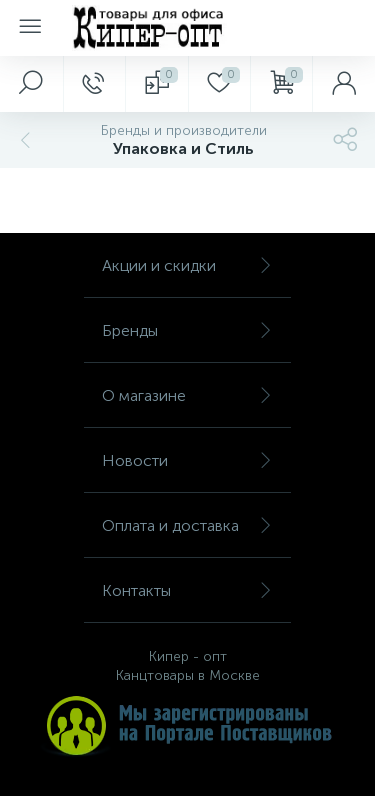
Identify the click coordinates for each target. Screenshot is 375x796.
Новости (187, 460)
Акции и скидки (187, 265)
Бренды (187, 330)
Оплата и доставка (187, 525)
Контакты (187, 590)
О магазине (187, 395)
